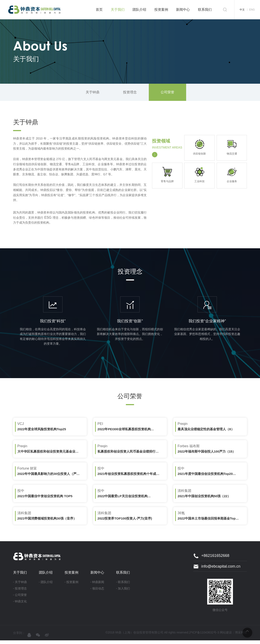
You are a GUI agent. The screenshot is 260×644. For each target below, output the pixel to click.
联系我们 (205, 10)
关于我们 (118, 10)
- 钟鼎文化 (20, 605)
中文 (242, 10)
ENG (252, 10)
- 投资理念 (20, 592)
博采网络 (241, 636)
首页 (99, 10)
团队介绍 (139, 10)
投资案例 (161, 10)
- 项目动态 (97, 592)
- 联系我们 (123, 586)
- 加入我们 (123, 592)
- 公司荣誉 (20, 599)
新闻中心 (183, 10)
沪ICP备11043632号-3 (204, 636)
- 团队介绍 (46, 586)
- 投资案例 (72, 586)
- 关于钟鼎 (20, 586)
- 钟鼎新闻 (97, 586)
